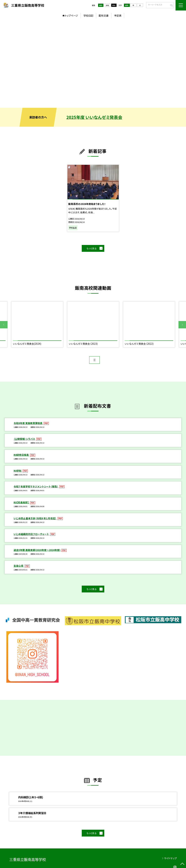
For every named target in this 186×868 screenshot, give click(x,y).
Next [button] (182, 325)
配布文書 (104, 15)
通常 (101, 5)
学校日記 (88, 15)
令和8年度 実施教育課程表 (28, 423)
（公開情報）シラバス (25, 439)
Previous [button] (4, 325)
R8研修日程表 (21, 455)
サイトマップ (170, 858)
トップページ (71, 15)
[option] (93, 64)
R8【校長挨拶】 (21, 502)
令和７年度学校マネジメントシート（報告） (36, 486)
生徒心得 (19, 566)
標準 (127, 5)
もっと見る (92, 248)
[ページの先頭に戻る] (182, 864)
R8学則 (18, 471)
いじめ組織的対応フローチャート (32, 534)
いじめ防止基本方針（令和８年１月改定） (35, 518)
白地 (107, 5)
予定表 (118, 15)
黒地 (114, 5)
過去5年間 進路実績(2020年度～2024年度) (37, 550)
